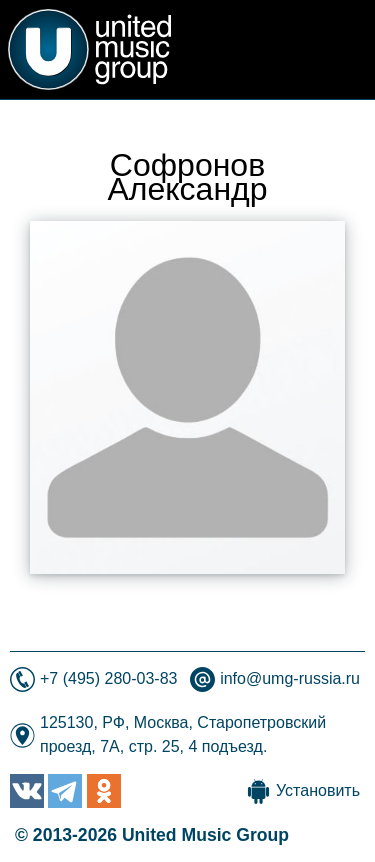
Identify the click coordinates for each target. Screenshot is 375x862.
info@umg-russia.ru (290, 678)
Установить (318, 790)
